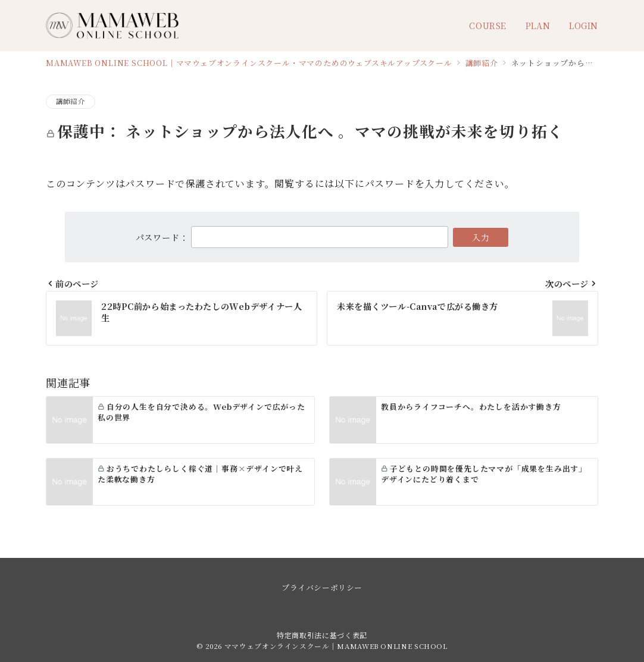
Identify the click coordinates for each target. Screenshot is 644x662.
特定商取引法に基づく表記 (322, 635)
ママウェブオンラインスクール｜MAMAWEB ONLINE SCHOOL (336, 646)
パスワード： (292, 237)
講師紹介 (71, 101)
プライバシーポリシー (322, 587)
